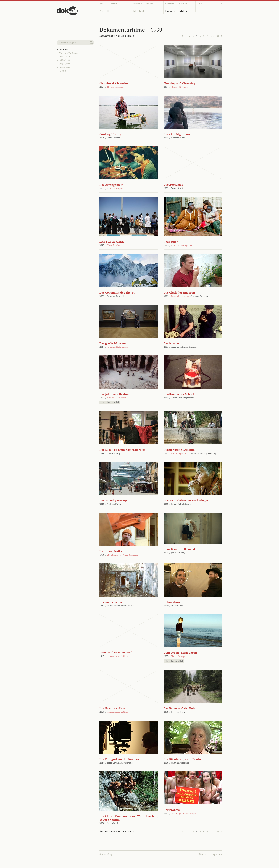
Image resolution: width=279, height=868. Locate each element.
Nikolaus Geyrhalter (117, 398)
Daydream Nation (111, 551)
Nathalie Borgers (115, 188)
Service (149, 4)
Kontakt (113, 4)
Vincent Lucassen (131, 555)
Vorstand (138, 4)
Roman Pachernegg (180, 296)
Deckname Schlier (112, 602)
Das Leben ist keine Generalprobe (122, 450)
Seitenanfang (106, 854)
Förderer (170, 4)
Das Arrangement (111, 185)
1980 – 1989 (64, 60)
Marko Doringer (179, 656)
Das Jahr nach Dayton (114, 394)
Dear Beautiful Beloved (179, 549)
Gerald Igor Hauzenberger (183, 813)
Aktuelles (105, 11)
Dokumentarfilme (177, 11)
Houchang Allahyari (181, 453)
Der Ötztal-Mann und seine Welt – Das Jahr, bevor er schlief (129, 818)
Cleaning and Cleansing (179, 83)
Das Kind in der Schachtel (181, 394)
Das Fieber (171, 242)
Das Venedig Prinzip (113, 500)
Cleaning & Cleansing (114, 83)
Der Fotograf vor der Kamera (119, 759)
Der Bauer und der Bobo (180, 708)
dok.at (102, 4)
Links (200, 4)
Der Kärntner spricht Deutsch (183, 759)
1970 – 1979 (64, 57)
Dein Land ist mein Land (116, 652)
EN (221, 4)
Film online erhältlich (110, 402)
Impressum (217, 854)
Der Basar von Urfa (112, 708)
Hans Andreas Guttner (117, 656)
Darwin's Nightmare (177, 134)
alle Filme (63, 50)
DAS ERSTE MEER (112, 242)
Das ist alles (171, 343)
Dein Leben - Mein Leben (180, 653)
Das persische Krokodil (179, 450)
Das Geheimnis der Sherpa (117, 292)
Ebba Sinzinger (114, 555)
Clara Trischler (114, 245)
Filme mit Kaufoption (69, 53)
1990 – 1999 (64, 64)
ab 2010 (62, 71)
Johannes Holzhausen (117, 347)
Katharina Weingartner (182, 245)
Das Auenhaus (173, 185)
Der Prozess (172, 810)
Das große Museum (113, 343)
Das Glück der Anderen (179, 292)
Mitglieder (140, 11)
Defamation (172, 602)
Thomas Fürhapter (116, 87)
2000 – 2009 (64, 67)
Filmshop (182, 4)
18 (218, 36)
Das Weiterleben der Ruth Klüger (186, 500)
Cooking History (110, 134)
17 (214, 36)
